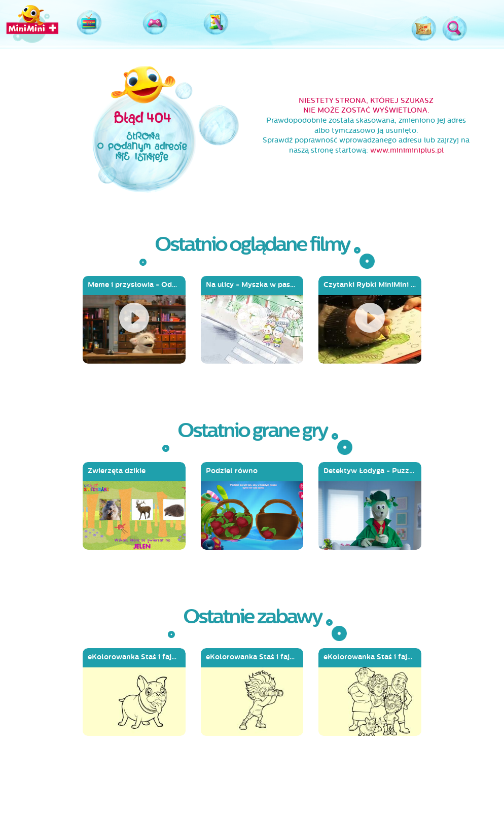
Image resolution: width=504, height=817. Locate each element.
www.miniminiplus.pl (407, 150)
